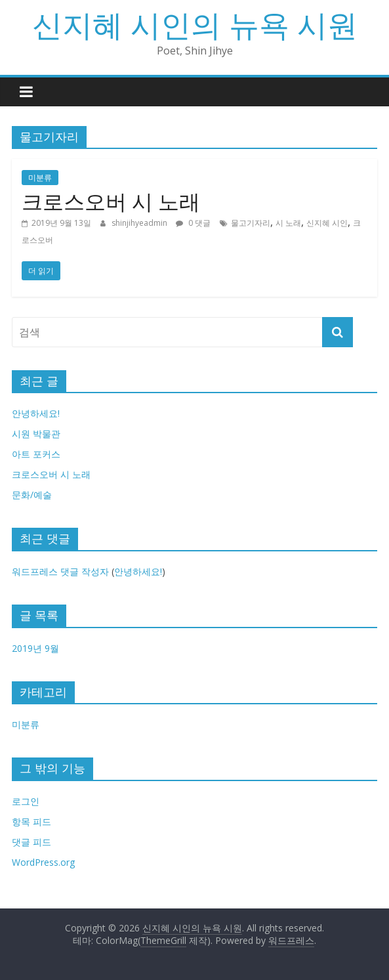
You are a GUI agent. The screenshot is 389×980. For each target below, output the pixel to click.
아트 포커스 (36, 454)
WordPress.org (43, 862)
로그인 (26, 801)
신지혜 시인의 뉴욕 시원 (195, 24)
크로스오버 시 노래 (111, 201)
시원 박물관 (36, 434)
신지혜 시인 (327, 223)
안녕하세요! (36, 413)
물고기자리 (251, 223)
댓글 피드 (31, 842)
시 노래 (288, 223)
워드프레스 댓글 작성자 (60, 571)
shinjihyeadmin (140, 223)
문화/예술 (32, 495)
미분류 (40, 178)
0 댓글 (193, 223)
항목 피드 (31, 821)
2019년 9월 (35, 648)
